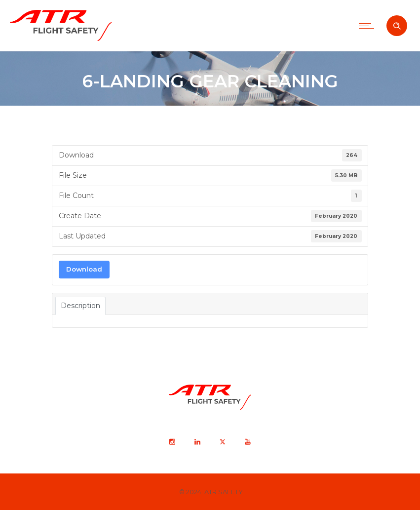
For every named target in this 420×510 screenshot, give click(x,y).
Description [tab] (80, 306)
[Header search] (397, 26)
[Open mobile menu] (369, 26)
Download (84, 269)
